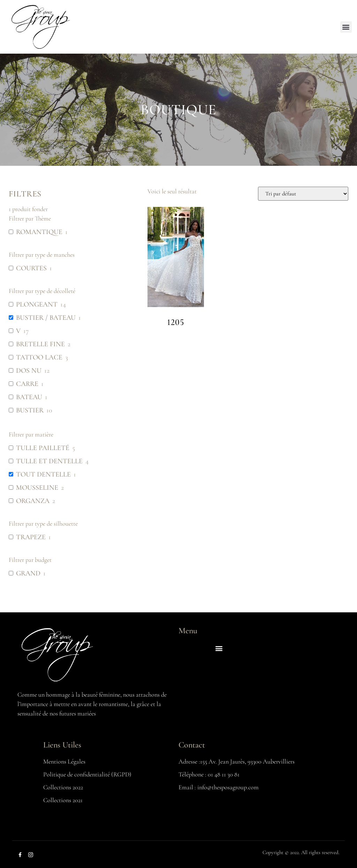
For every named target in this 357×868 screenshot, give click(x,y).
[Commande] (303, 194)
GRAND (28, 573)
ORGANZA (33, 501)
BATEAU (29, 397)
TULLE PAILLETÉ (43, 448)
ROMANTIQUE (39, 232)
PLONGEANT (37, 304)
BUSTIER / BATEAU (46, 318)
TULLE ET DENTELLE (49, 461)
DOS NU (29, 371)
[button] (346, 27)
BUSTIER (30, 410)
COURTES (31, 268)
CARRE (27, 384)
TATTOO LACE (39, 357)
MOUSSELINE (37, 488)
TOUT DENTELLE (43, 474)
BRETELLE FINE (40, 344)
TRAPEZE (31, 537)
